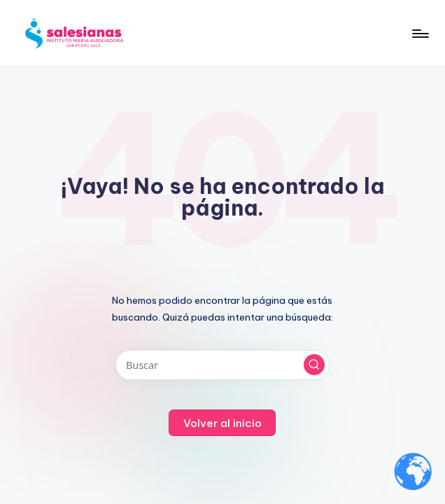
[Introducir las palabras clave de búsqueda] (222, 365)
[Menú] (419, 34)
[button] (314, 365)
